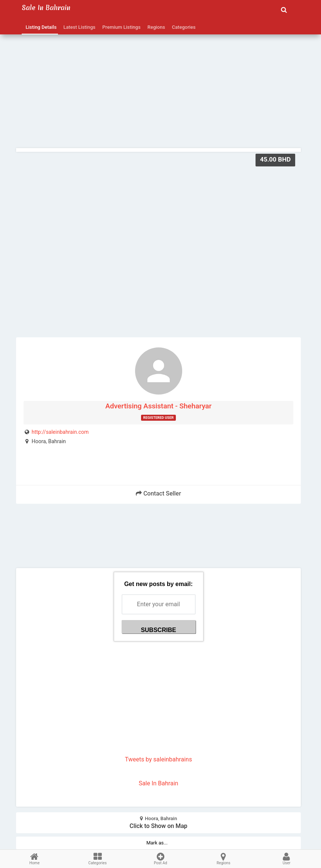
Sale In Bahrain (159, 783)
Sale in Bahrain (46, 8)
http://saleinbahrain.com (60, 432)
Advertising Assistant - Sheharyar (158, 406)
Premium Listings (120, 27)
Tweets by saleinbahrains (158, 759)
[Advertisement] (158, 75)
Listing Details (40, 27)
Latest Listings (78, 27)
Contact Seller (158, 493)
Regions (155, 27)
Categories (183, 27)
